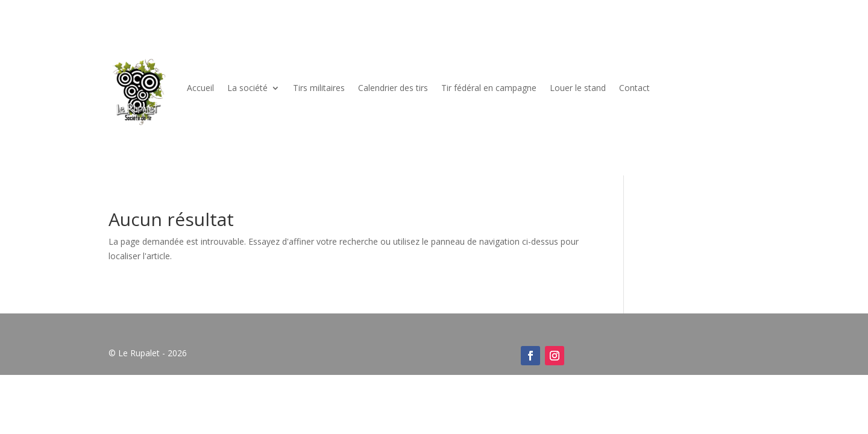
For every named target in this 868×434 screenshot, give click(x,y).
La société (247, 88)
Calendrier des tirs (393, 88)
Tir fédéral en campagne (489, 88)
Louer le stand (578, 88)
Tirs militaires (319, 88)
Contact (634, 88)
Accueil (200, 88)
